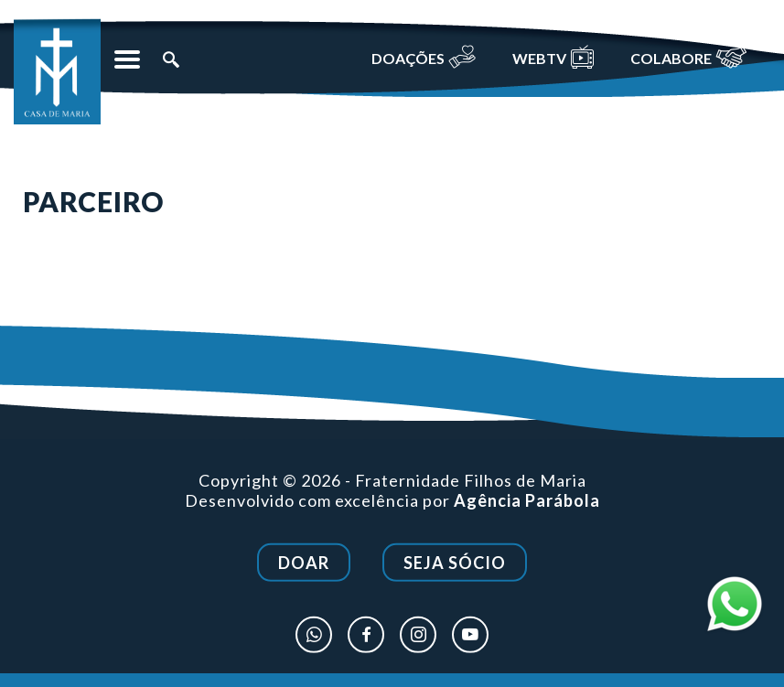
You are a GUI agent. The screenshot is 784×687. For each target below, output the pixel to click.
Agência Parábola (527, 501)
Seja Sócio (455, 564)
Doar (304, 564)
